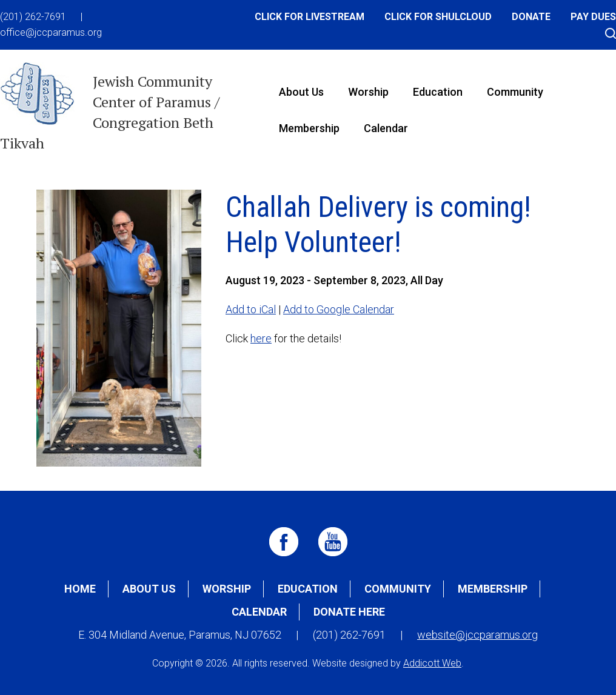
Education (438, 92)
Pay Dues (593, 17)
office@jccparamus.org (51, 32)
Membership (309, 128)
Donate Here (349, 612)
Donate (531, 17)
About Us (301, 92)
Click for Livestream (310, 17)
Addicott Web (432, 663)
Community (515, 92)
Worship (368, 92)
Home (80, 589)
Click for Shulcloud (438, 17)
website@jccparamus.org (477, 635)
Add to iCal (251, 309)
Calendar (386, 128)
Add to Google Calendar (339, 309)
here (261, 338)
